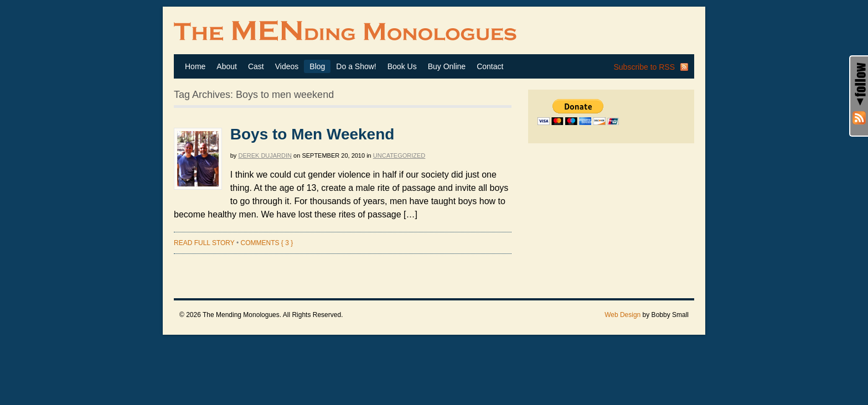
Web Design (622, 315)
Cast (256, 66)
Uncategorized (399, 155)
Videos (287, 66)
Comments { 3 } (267, 243)
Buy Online (447, 66)
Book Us (402, 66)
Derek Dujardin (265, 155)
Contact (490, 66)
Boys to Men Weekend (312, 134)
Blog (317, 66)
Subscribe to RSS (645, 67)
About (227, 66)
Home (195, 66)
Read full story (204, 243)
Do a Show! (356, 66)
